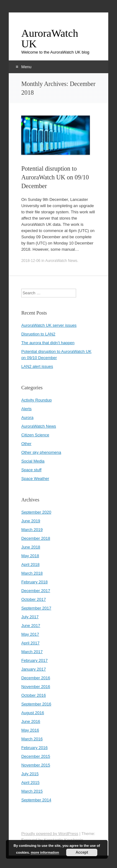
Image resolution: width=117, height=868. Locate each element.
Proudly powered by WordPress (50, 834)
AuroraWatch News (61, 261)
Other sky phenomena (41, 452)
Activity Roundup (37, 400)
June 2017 (31, 626)
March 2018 (32, 573)
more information (45, 852)
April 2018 (30, 564)
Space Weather (35, 479)
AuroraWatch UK (50, 39)
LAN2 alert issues (37, 366)
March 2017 (32, 652)
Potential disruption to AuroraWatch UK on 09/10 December (55, 177)
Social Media (33, 461)
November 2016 (36, 687)
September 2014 (36, 800)
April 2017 (30, 643)
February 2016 (34, 748)
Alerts (26, 409)
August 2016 (33, 713)
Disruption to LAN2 (38, 334)
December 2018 (36, 538)
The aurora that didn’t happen (48, 343)
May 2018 (30, 556)
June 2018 (31, 547)
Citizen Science (35, 435)
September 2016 (36, 704)
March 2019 (32, 530)
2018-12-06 (31, 261)
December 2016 (36, 678)
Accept (82, 852)
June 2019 (31, 521)
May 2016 (30, 730)
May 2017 (30, 634)
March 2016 (32, 739)
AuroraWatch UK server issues (49, 325)
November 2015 (36, 765)
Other (26, 444)
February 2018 (34, 582)
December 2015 (36, 756)
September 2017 (36, 608)
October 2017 (34, 599)
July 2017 (30, 617)
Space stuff (31, 470)
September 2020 (36, 512)
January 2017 (34, 669)
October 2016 (34, 695)
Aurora (27, 417)
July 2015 (30, 774)
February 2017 (34, 660)
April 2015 (30, 783)
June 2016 (31, 721)
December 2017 (36, 591)
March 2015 (32, 791)
